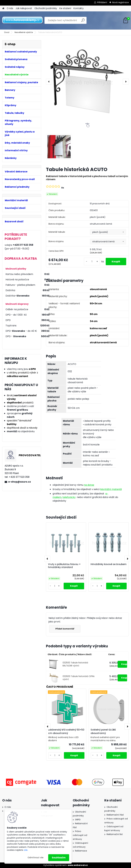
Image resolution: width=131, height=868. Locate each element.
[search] (83, 21)
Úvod (7, 32)
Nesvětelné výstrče (24, 32)
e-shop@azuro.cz (20, 482)
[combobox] (108, 232)
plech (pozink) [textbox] (100, 232)
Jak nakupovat (24, 8)
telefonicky (69, 497)
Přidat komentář (65, 629)
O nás (10, 8)
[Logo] (23, 20)
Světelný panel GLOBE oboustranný (103, 731)
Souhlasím (59, 858)
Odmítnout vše (35, 858)
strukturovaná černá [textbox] (103, 242)
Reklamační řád (115, 815)
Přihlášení (102, 2)
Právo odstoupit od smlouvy (80, 835)
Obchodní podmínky (46, 8)
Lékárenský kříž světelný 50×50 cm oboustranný (66, 731)
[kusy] (92, 262)
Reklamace (81, 851)
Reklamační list (115, 834)
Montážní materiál (111, 489)
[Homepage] (3, 8)
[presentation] (49, 82)
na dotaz (89, 485)
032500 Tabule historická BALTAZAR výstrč (75, 664)
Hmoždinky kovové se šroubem (109, 564)
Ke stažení (65, 8)
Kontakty (79, 8)
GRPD (78, 820)
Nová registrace (121, 2)
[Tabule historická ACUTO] (87, 82)
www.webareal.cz (78, 865)
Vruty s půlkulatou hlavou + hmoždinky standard (64, 566)
